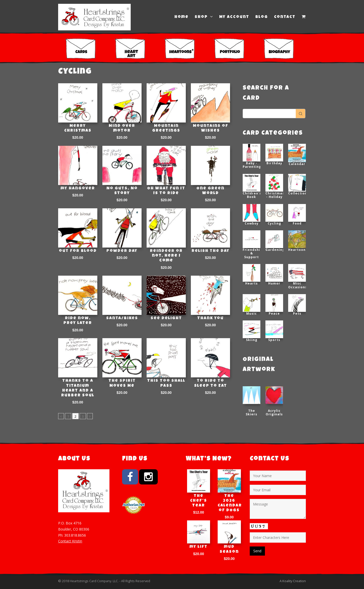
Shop (204, 17)
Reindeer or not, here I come (166, 256)
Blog (262, 17)
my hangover (78, 189)
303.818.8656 (75, 535)
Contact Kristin (70, 541)
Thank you (210, 318)
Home (181, 17)
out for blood (78, 251)
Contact (285, 17)
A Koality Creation (293, 581)
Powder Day (122, 251)
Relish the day (211, 251)
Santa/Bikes (122, 318)
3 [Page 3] (83, 416)
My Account (234, 17)
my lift (199, 547)
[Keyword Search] (269, 114)
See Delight (166, 318)
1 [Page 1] (68, 416)
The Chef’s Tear (199, 501)
